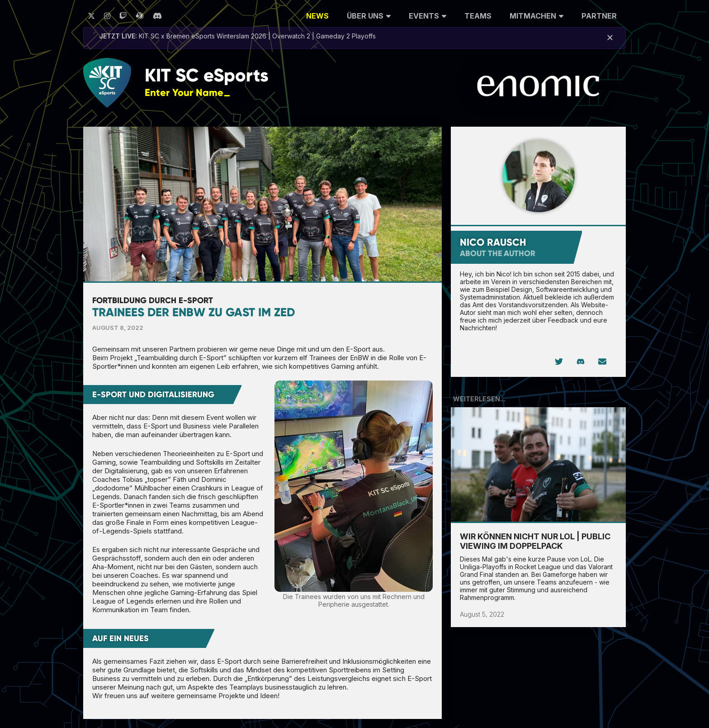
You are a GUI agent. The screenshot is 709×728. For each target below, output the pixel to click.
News (317, 16)
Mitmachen (536, 15)
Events (428, 15)
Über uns (369, 15)
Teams (478, 16)
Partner (599, 16)
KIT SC (207, 75)
